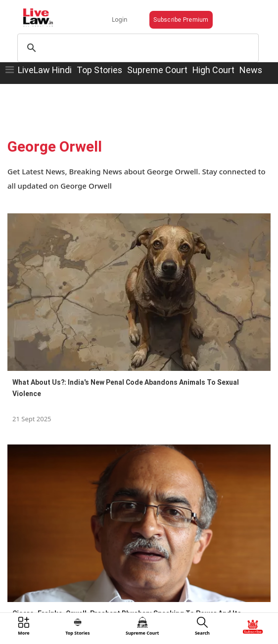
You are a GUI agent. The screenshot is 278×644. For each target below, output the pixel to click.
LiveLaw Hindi (45, 70)
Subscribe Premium (181, 20)
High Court (213, 70)
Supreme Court (157, 70)
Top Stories (99, 70)
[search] (137, 48)
